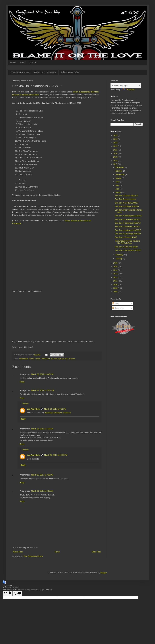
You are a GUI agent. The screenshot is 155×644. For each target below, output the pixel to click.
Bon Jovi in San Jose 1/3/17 (127, 247)
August (119, 178)
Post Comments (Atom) (33, 556)
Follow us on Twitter (70, 72)
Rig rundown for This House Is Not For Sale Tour (127, 242)
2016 (116, 263)
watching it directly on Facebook (58, 413)
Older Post (96, 552)
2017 (116, 164)
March (118, 192)
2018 (116, 161)
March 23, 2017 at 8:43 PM (42, 374)
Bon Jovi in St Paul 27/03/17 (127, 203)
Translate (128, 90)
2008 (116, 292)
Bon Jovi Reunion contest (126, 199)
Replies (25, 404)
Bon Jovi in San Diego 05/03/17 (128, 234)
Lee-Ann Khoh (33, 409)
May (118, 185)
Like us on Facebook (20, 72)
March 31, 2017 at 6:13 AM (42, 491)
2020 (116, 153)
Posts (116, 303)
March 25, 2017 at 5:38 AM (42, 429)
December (120, 167)
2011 (116, 281)
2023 (116, 143)
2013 (116, 274)
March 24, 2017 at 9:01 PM (55, 409)
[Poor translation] (17, 593)
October (119, 171)
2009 (116, 288)
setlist (38, 359)
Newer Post (18, 552)
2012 (116, 277)
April (118, 189)
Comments (118, 308)
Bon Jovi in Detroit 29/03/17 (126, 196)
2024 (116, 139)
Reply (22, 382)
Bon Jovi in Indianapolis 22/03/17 (129, 216)
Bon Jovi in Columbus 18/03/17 (128, 223)
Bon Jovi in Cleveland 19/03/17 (128, 219)
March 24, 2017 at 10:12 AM (43, 390)
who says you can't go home (65, 359)
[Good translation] (8, 593)
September (120, 174)
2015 (116, 267)
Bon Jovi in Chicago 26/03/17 (127, 206)
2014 (116, 270)
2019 (116, 157)
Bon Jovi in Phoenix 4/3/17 (126, 237)
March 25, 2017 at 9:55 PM (42, 475)
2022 (116, 146)
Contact (34, 63)
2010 (116, 285)
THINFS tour (45, 359)
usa (52, 359)
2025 (116, 135)
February (119, 255)
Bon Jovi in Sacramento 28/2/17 (128, 250)
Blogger (104, 573)
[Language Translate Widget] (126, 86)
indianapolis (24, 359)
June (118, 182)
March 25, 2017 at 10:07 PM (56, 455)
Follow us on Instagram (45, 72)
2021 (116, 150)
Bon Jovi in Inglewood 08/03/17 (128, 230)
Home (13, 63)
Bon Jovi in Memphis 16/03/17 (127, 227)
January (119, 258)
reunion (32, 359)
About (23, 63)
